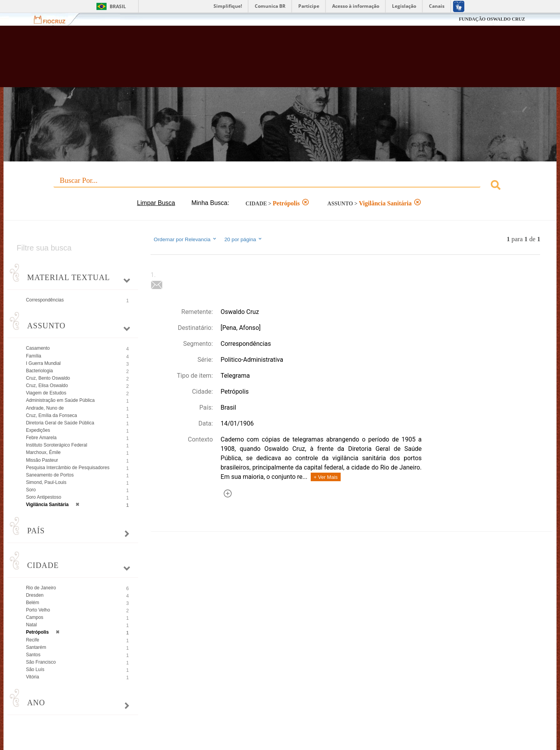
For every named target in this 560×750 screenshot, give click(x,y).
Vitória (33, 677)
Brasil (118, 6)
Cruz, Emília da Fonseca (52, 415)
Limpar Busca (156, 203)
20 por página (244, 239)
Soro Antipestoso (44, 497)
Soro (31, 490)
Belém (33, 603)
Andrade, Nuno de (45, 408)
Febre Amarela (41, 438)
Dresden (35, 595)
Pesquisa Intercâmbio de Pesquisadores (68, 468)
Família (34, 356)
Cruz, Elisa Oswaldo (47, 386)
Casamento (38, 348)
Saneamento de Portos (50, 475)
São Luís (35, 669)
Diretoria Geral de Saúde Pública (60, 423)
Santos (33, 655)
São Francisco (41, 662)
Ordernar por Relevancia (185, 239)
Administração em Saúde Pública (60, 400)
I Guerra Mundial (43, 363)
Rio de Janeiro (41, 588)
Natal (31, 625)
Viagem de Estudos (46, 393)
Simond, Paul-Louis (46, 482)
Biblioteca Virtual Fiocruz (243, 60)
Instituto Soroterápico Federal (57, 445)
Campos (35, 617)
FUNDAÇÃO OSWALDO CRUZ (492, 19)
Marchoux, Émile (43, 452)
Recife (33, 640)
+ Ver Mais (326, 477)
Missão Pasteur (42, 460)
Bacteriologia (39, 371)
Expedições (38, 430)
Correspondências (45, 300)
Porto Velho (38, 610)
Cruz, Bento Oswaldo (48, 378)
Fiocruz (54, 19)
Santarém (36, 647)
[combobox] (280, 186)
